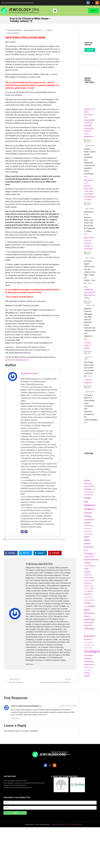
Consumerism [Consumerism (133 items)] (88, 528)
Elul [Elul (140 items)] (94, 554)
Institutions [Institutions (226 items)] (88, 583)
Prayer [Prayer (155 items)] (86, 607)
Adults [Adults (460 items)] (87, 480)
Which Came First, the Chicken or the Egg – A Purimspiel (89, 243)
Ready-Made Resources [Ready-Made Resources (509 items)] (90, 610)
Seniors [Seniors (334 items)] (87, 616)
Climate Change (13, 539)
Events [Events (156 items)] (86, 566)
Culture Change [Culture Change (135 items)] (88, 534)
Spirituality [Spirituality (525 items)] (89, 620)
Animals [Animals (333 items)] (87, 489)
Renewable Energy (47, 539)
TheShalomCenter (29, 373)
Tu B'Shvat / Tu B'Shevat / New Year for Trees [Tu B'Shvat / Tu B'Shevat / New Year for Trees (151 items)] (89, 645)
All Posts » (30, 664)
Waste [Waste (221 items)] (92, 665)
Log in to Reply (15, 718)
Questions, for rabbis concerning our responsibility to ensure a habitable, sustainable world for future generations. (90, 123)
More (86, 176)
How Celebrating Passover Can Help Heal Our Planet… (90, 292)
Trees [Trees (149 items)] (86, 642)
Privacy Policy (64, 824)
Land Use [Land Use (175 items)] (87, 600)
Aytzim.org (55, 824)
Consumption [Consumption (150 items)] (88, 531)
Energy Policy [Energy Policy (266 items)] (89, 557)
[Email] (22, 532)
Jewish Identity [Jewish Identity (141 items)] (88, 597)
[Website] (26, 532)
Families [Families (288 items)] (92, 566)
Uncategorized (60, 539)
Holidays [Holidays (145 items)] (92, 581)
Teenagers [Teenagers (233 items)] (88, 639)
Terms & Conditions (76, 824)
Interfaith (35, 539)
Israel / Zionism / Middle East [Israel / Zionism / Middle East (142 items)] (89, 589)
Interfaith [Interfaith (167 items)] (87, 586)
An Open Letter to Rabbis (87, 345)
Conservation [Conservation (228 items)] (89, 526)
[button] (55, 11)
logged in (18, 731)
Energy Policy (25, 539)
